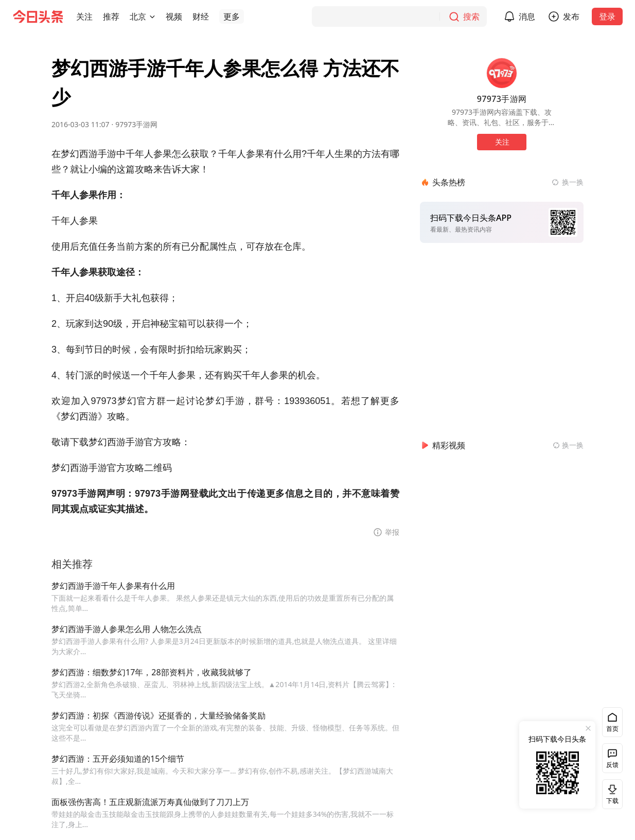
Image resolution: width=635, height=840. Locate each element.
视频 (174, 16)
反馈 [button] (612, 765)
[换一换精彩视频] (568, 445)
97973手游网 (136, 124)
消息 (533, 16)
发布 (577, 16)
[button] (84, 16)
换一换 (573, 182)
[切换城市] (152, 16)
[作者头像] (502, 73)
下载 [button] (610, 794)
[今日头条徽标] (38, 16)
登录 (613, 16)
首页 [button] (612, 729)
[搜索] (405, 16)
